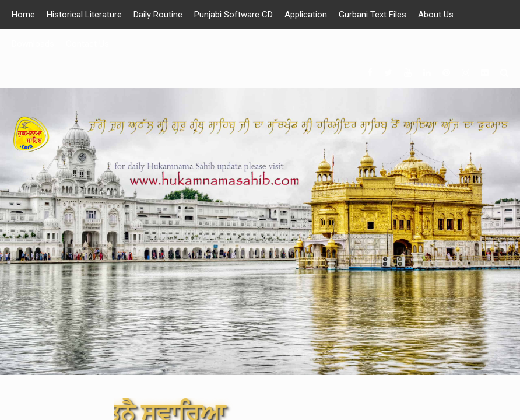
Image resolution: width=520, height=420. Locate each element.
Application (306, 15)
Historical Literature (84, 15)
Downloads (33, 44)
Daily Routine (158, 15)
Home (23, 15)
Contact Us (87, 44)
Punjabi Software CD (233, 15)
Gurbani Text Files (373, 15)
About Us (436, 15)
